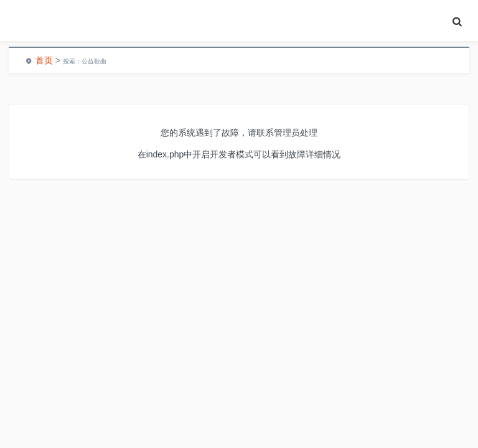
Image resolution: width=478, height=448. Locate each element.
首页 (44, 60)
